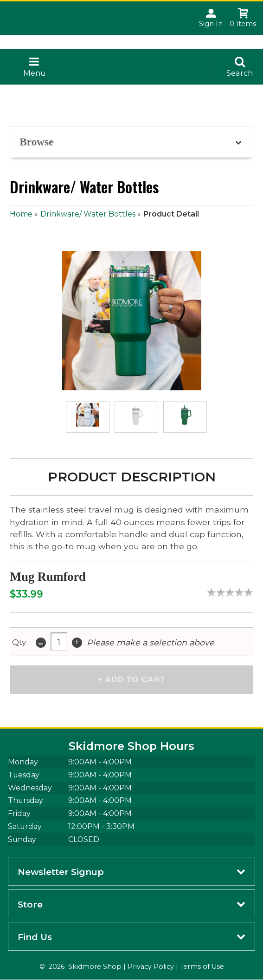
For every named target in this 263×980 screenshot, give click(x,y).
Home (21, 214)
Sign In (211, 24)
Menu (35, 73)
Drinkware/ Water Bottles (88, 214)
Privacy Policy (151, 967)
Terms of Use (202, 967)
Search (240, 73)
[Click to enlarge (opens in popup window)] (88, 417)
